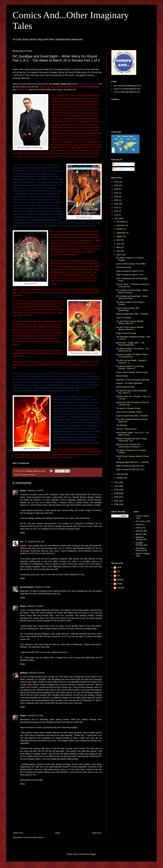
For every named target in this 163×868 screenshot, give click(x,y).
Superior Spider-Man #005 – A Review (132, 416)
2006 (117, 504)
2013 (117, 219)
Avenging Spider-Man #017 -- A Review (132, 462)
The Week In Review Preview (128, 408)
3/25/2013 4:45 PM (35, 606)
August (120, 236)
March (119, 255)
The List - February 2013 (126, 429)
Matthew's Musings (140, 538)
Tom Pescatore (27, 587)
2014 (117, 215)
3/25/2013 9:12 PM (35, 716)
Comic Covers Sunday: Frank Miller (131, 264)
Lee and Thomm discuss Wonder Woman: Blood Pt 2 (130, 322)
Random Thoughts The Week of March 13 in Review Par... (132, 356)
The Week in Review (28, 475)
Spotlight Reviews (139, 544)
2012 (117, 482)
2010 (117, 490)
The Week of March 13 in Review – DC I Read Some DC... (133, 350)
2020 (117, 197)
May (118, 247)
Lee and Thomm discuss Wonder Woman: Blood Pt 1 (130, 328)
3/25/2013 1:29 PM (35, 491)
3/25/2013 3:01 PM (36, 542)
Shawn (23, 491)
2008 (117, 497)
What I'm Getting (143, 554)
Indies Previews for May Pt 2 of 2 (130, 271)
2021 (117, 193)
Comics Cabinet (142, 516)
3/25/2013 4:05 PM (42, 587)
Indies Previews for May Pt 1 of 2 (130, 275)
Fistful (138, 525)
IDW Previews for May (125, 387)
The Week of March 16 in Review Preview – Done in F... (130, 368)
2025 (117, 185)
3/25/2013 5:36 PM (36, 673)
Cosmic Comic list (62, 84)
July (118, 240)
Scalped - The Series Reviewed (129, 383)
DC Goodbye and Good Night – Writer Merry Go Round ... (132, 291)
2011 (117, 486)
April (119, 251)
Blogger (93, 854)
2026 (117, 182)
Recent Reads (122, 376)
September (121, 233)
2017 (117, 208)
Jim (22, 542)
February (120, 474)
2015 (117, 211)
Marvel (139, 534)
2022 (117, 189)
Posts (117, 164)
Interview (139, 531)
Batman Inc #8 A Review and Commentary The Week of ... (129, 446)
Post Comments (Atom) (34, 837)
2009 (117, 493)
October (120, 229)
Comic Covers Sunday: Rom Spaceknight (128, 309)
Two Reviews (122, 425)
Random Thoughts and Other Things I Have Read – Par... (132, 440)
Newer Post (18, 833)
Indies (138, 528)
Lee (118, 576)
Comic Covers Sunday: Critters (129, 412)
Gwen (119, 567)
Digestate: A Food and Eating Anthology (133, 380)
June (119, 244)
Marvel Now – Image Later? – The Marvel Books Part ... (130, 344)
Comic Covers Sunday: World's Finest (132, 372)
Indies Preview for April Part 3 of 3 (130, 466)
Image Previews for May (126, 333)
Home (58, 833)
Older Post (97, 833)
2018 (117, 204)
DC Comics (141, 521)
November (121, 225)
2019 (117, 200)
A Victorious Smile (124, 267)
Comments (119, 169)
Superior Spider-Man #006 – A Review (132, 314)
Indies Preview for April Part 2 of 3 (130, 469)
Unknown (121, 588)
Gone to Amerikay (123, 318)
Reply (22, 533)
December (121, 222)
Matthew (24, 673)
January (120, 478)
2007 (117, 501)
